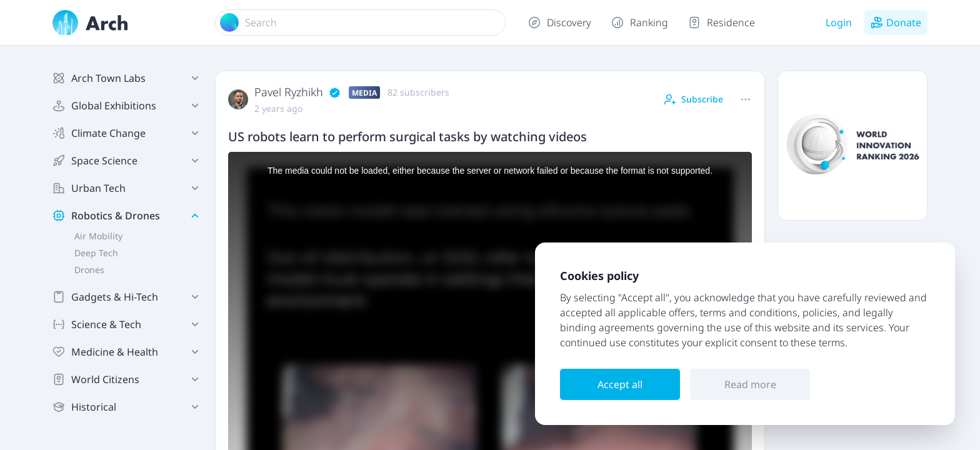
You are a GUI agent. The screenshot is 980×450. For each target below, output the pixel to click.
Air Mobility (98, 236)
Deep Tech (96, 253)
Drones (89, 270)
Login (839, 22)
